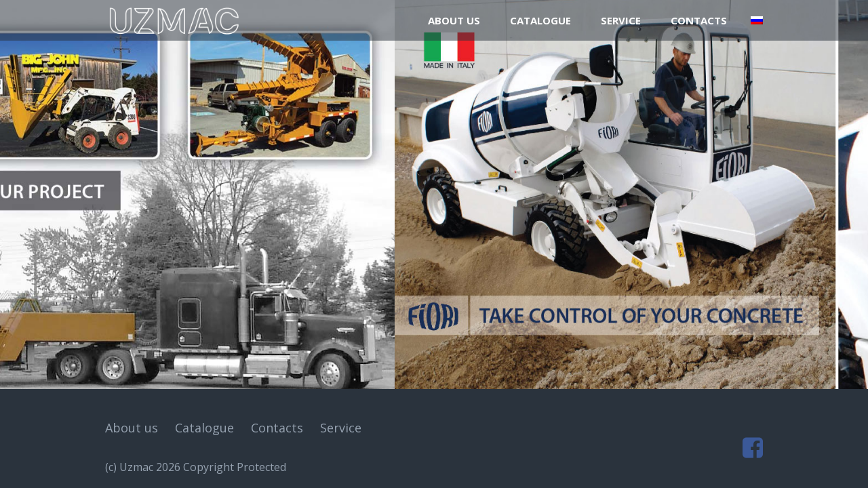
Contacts (699, 20)
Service (621, 20)
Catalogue (540, 20)
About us (454, 20)
